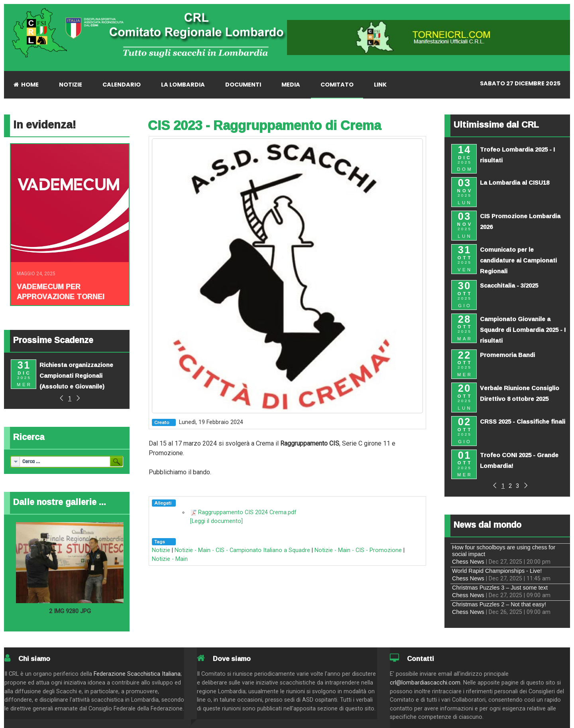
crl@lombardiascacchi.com (425, 683)
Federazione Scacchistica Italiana (137, 674)
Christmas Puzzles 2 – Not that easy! (499, 604)
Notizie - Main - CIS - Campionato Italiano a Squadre (242, 550)
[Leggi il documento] (216, 521)
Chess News (468, 562)
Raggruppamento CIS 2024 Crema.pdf (247, 512)
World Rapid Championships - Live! (497, 571)
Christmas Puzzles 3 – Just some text (500, 588)
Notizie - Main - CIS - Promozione (358, 550)
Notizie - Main (170, 559)
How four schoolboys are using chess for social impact (504, 551)
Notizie (161, 550)
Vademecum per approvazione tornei (61, 291)
